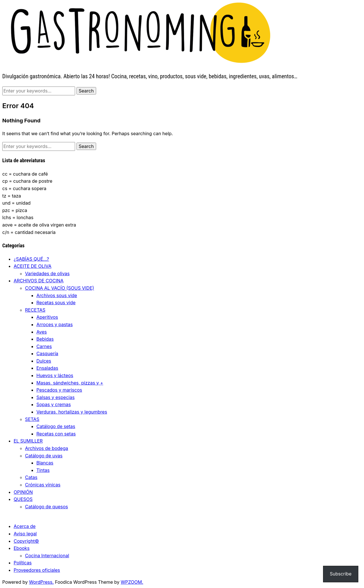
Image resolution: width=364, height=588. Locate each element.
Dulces (44, 361)
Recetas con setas (56, 434)
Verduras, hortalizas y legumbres (72, 412)
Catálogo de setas (56, 426)
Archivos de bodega (46, 448)
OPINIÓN (23, 492)
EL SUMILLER (28, 441)
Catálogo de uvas (44, 456)
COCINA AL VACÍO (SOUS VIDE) (60, 288)
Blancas (45, 463)
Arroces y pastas (55, 324)
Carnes (44, 346)
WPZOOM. (132, 582)
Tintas (43, 470)
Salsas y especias (55, 397)
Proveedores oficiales (37, 570)
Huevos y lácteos (55, 375)
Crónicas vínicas (43, 485)
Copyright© (26, 541)
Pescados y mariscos (59, 390)
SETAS (32, 419)
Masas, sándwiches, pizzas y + (70, 383)
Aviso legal (25, 534)
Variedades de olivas (47, 274)
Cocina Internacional (47, 556)
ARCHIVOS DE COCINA (39, 281)
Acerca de (25, 526)
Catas (31, 477)
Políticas (23, 563)
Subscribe (341, 574)
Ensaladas (47, 368)
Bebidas (45, 339)
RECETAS (35, 310)
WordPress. (41, 582)
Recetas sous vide (56, 303)
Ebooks (22, 548)
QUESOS (23, 499)
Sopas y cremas (54, 404)
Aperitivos (47, 317)
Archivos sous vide (57, 295)
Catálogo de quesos (46, 507)
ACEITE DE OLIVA (33, 266)
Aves (42, 332)
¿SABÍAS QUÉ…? (31, 259)
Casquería (47, 353)
